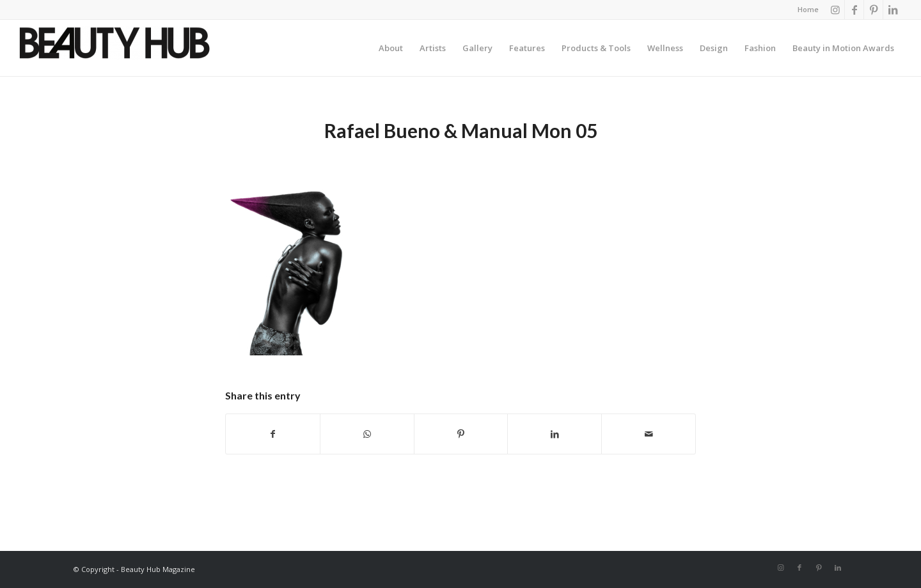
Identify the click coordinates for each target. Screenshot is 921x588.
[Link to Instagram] (835, 10)
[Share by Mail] (649, 434)
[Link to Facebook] (854, 10)
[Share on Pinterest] (461, 434)
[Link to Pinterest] (873, 10)
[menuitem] (805, 10)
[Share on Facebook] (273, 434)
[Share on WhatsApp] (367, 434)
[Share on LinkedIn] (555, 434)
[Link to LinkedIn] (893, 10)
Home (808, 9)
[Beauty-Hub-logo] (114, 51)
